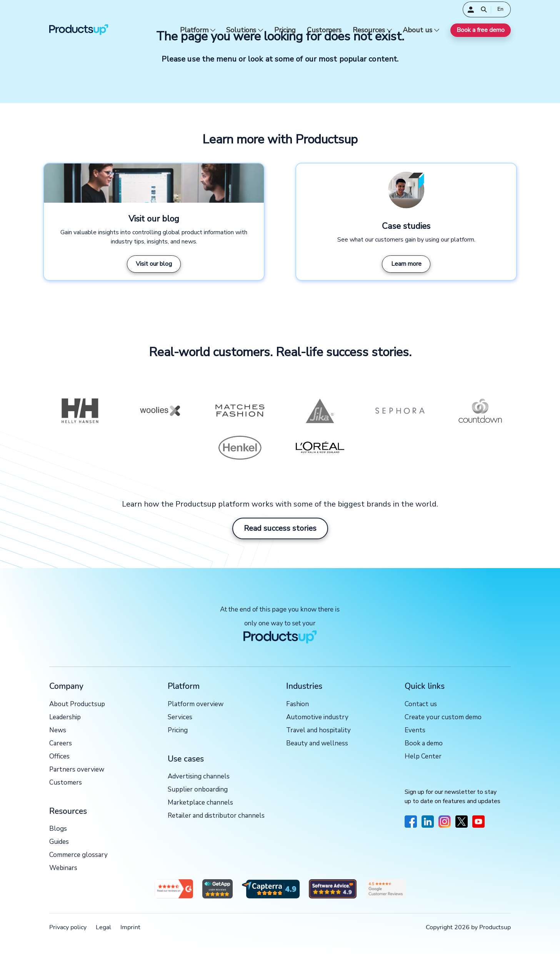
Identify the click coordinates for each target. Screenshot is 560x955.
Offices (59, 757)
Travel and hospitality (318, 731)
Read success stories (280, 528)
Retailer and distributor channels (216, 816)
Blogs (58, 829)
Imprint (130, 927)
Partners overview (77, 770)
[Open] (484, 10)
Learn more (406, 264)
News (58, 731)
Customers (324, 30)
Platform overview (196, 704)
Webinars (63, 868)
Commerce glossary (78, 855)
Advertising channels (199, 777)
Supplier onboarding (198, 790)
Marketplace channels (200, 803)
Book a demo (424, 744)
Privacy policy (68, 927)
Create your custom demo (443, 717)
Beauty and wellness (317, 744)
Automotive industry (317, 717)
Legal (103, 927)
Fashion (297, 704)
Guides (59, 842)
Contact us (421, 704)
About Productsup (77, 704)
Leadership (65, 717)
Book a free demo (481, 30)
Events (415, 731)
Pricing (285, 30)
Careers (61, 744)
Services (180, 717)
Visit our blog (154, 264)
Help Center (423, 757)
